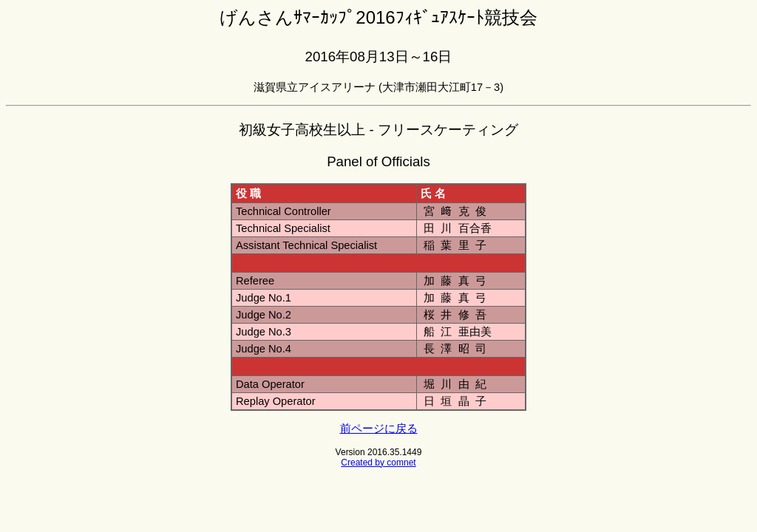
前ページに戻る (379, 429)
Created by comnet (378, 463)
